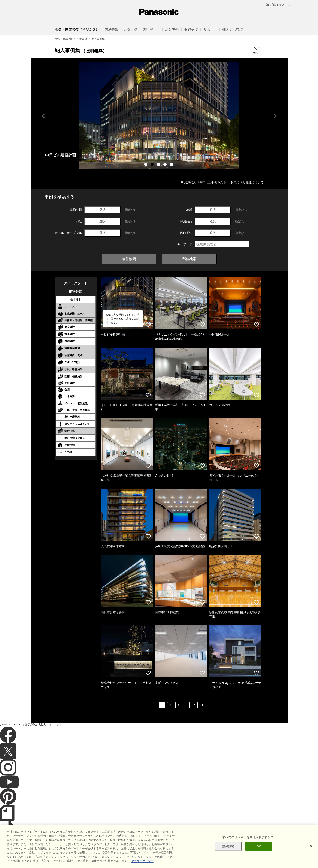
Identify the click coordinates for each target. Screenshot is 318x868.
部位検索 (189, 259)
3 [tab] (159, 165)
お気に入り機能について (247, 182)
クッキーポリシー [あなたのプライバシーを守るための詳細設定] (142, 861)
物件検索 (129, 259)
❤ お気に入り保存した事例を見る (204, 182)
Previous (43, 116)
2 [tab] (153, 165)
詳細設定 (228, 846)
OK (259, 846)
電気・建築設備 (64, 39)
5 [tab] (172, 165)
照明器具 (82, 39)
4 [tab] (166, 165)
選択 (102, 210)
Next (275, 116)
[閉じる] (311, 846)
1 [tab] (146, 165)
